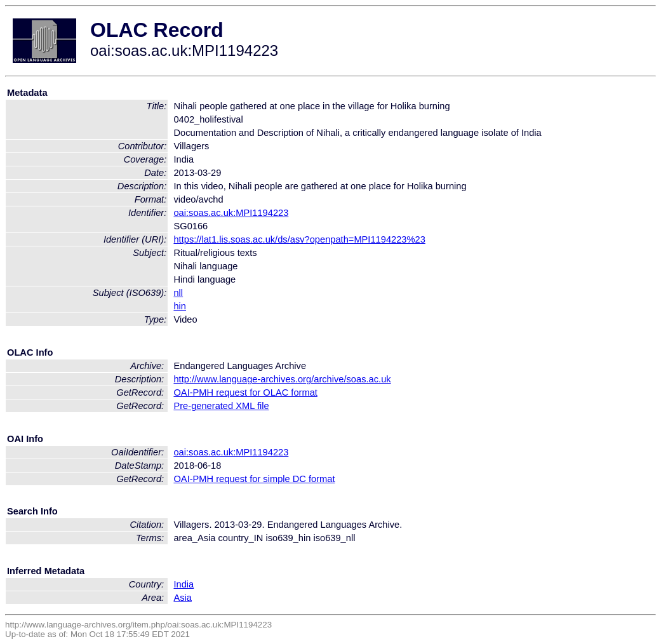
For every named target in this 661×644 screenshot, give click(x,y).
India (184, 584)
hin (180, 306)
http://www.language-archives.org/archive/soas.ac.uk (282, 379)
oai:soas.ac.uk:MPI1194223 (231, 213)
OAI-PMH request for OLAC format (245, 392)
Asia (183, 598)
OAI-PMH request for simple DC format (254, 479)
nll (178, 293)
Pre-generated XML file (221, 406)
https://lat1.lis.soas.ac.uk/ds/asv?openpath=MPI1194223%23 (299, 239)
